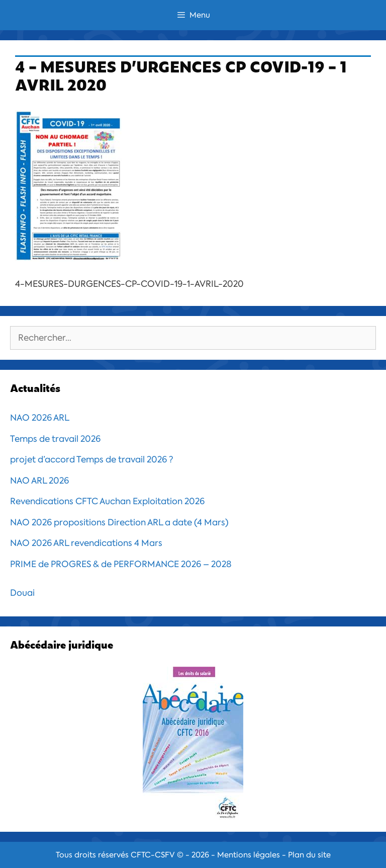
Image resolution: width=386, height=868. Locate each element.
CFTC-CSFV (153, 855)
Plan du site (309, 855)
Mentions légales (249, 855)
